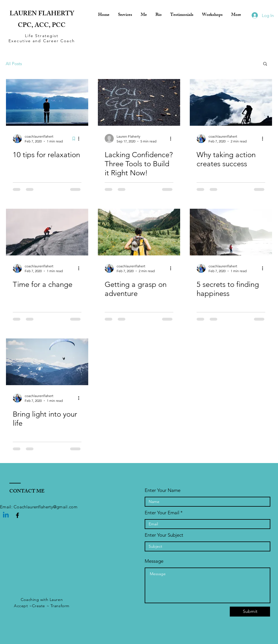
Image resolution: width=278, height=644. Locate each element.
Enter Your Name (163, 490)
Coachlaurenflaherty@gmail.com (46, 507)
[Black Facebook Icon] (17, 515)
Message (154, 561)
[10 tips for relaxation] (47, 102)
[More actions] (81, 138)
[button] (265, 64)
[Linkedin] (6, 515)
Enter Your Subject (164, 535)
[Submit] (250, 612)
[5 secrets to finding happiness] (231, 232)
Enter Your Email (162, 513)
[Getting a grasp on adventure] (139, 232)
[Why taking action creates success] (231, 102)
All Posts (14, 64)
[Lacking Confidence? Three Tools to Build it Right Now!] (139, 102)
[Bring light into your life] (47, 362)
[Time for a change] (47, 232)
